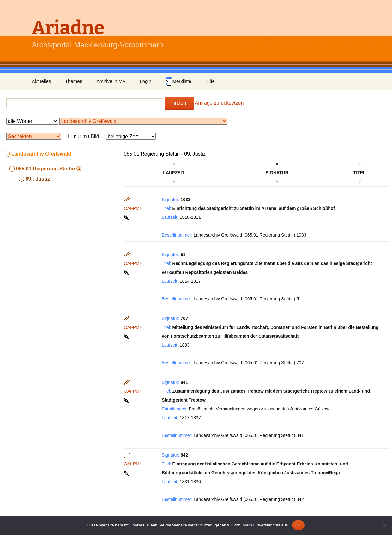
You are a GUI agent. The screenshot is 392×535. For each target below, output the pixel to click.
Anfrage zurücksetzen (219, 103)
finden (179, 103)
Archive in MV (111, 81)
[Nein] (384, 525)
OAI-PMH (133, 208)
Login (145, 81)
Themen (74, 81)
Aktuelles (42, 81)
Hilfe (210, 81)
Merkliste (178, 82)
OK (298, 525)
